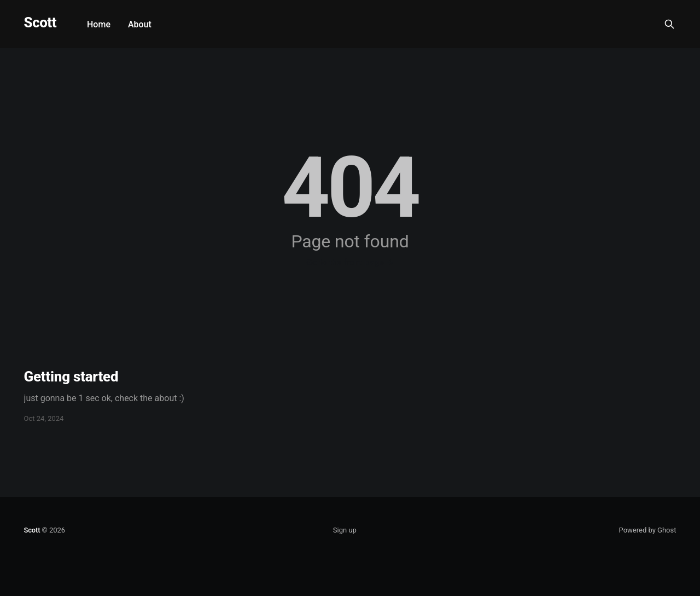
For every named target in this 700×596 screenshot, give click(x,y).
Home (99, 24)
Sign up (345, 530)
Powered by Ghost (648, 530)
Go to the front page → (350, 262)
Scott (40, 23)
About (140, 24)
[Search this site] (669, 24)
